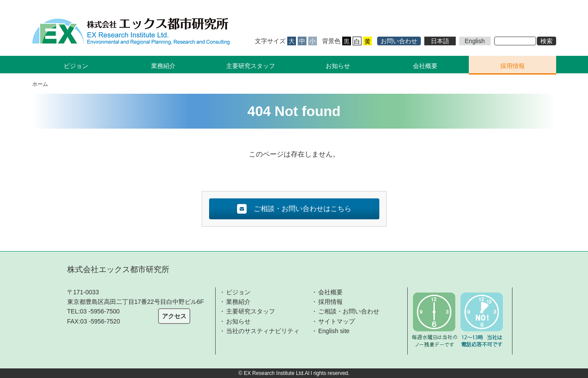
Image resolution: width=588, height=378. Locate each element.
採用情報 (512, 66)
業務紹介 (238, 302)
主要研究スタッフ (251, 66)
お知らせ (338, 66)
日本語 (440, 41)
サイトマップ (337, 321)
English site (334, 331)
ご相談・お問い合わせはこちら (294, 209)
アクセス (174, 316)
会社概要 (425, 66)
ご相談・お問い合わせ (349, 311)
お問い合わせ (399, 41)
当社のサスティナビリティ (263, 331)
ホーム (40, 84)
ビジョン (238, 292)
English (475, 41)
